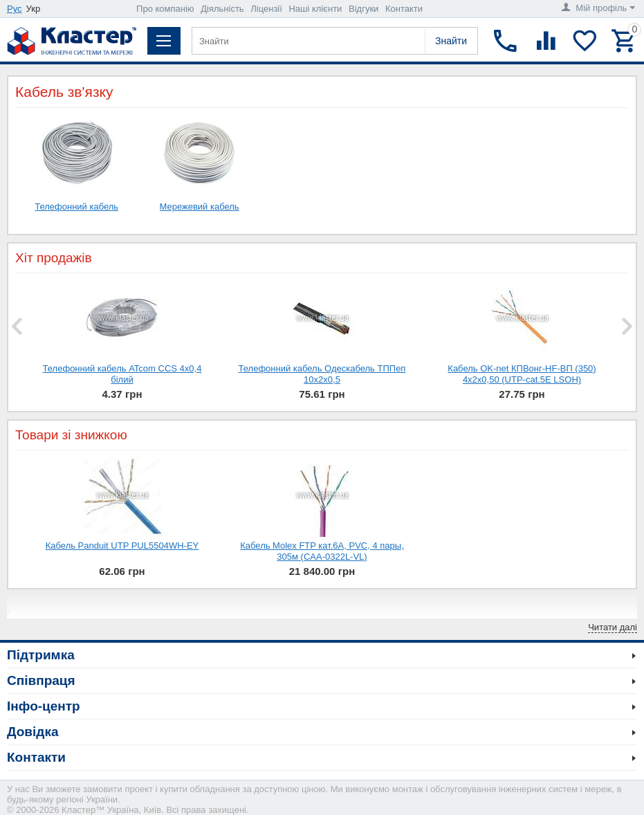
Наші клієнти (315, 9)
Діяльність (222, 9)
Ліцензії (266, 9)
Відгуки (364, 9)
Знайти (451, 41)
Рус (15, 9)
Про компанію (165, 9)
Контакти (404, 9)
